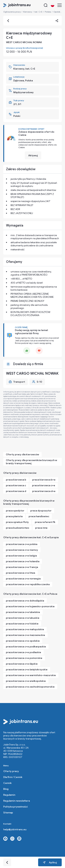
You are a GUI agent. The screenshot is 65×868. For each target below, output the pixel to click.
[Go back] (8, 21)
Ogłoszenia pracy (12, 12)
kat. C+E (38, 12)
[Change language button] (53, 5)
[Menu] (60, 5)
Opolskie (58, 12)
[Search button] (46, 5)
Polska (48, 12)
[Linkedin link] (19, 839)
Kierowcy (28, 12)
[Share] (57, 21)
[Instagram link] (12, 839)
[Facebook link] (5, 839)
